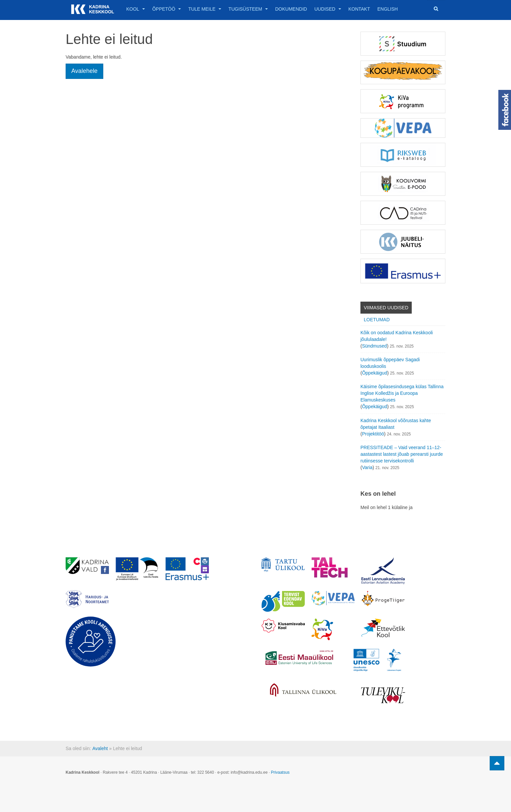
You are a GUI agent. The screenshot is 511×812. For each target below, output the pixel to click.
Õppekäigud (375, 373)
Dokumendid (291, 9)
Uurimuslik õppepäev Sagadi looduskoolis (390, 363)
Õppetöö (167, 9)
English (388, 9)
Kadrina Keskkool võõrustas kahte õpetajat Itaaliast (396, 424)
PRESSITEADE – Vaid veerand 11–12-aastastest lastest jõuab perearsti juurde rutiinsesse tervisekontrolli (402, 454)
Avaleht (100, 748)
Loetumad (377, 320)
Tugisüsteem (248, 9)
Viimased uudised (386, 308)
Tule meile (205, 9)
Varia (367, 467)
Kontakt (359, 9)
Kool (136, 9)
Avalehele (84, 71)
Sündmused (375, 346)
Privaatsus (280, 772)
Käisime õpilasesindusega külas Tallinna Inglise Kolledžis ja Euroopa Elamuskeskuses (402, 393)
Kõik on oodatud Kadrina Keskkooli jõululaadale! (397, 336)
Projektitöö (373, 434)
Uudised (328, 9)
